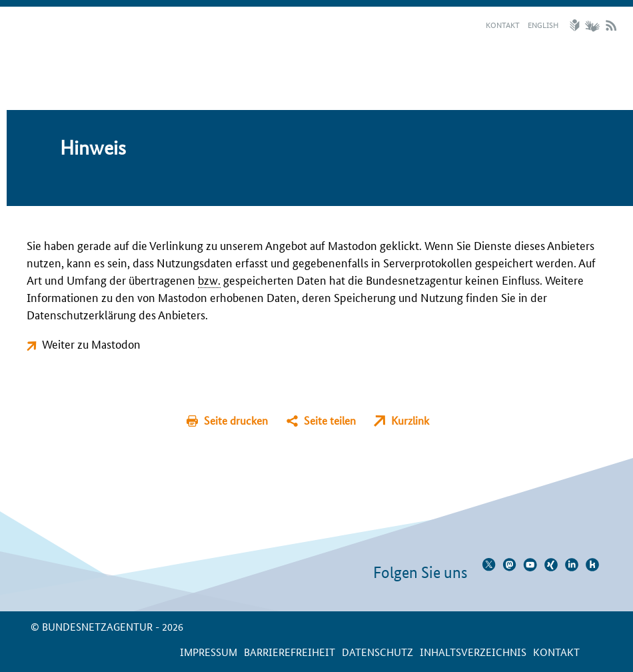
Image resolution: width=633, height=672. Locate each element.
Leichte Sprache (576, 25)
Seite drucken (236, 420)
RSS (611, 25)
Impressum (209, 652)
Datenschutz (377, 652)
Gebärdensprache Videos (592, 25)
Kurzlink (410, 420)
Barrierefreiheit (290, 652)
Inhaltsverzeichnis (473, 652)
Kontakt (503, 24)
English (543, 24)
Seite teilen (330, 420)
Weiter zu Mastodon (91, 343)
